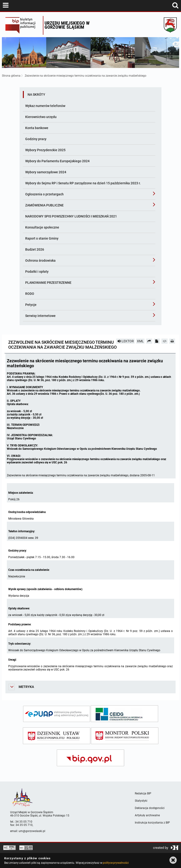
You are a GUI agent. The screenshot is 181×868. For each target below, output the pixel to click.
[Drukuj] (172, 341)
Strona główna (11, 76)
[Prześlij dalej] (149, 341)
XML (140, 341)
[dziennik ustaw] (57, 736)
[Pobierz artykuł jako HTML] (165, 341)
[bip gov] (90, 758)
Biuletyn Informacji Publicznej (23, 25)
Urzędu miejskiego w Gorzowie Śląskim (67, 25)
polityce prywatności (116, 863)
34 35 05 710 (24, 822)
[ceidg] (124, 714)
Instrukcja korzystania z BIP (152, 823)
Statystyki (141, 801)
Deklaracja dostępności (150, 808)
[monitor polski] (125, 736)
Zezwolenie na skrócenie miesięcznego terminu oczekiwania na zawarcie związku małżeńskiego (86, 76)
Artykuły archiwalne (147, 815)
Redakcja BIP (143, 793)
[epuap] (57, 714)
